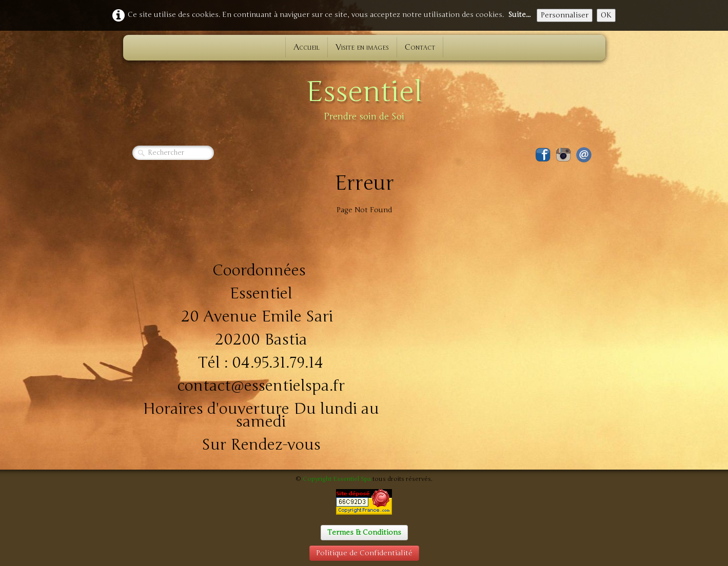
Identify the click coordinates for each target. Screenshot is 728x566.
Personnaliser (565, 15)
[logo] (364, 97)
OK (606, 15)
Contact (420, 47)
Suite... (519, 15)
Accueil (307, 47)
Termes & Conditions (364, 532)
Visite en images (362, 47)
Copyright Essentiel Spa (337, 479)
